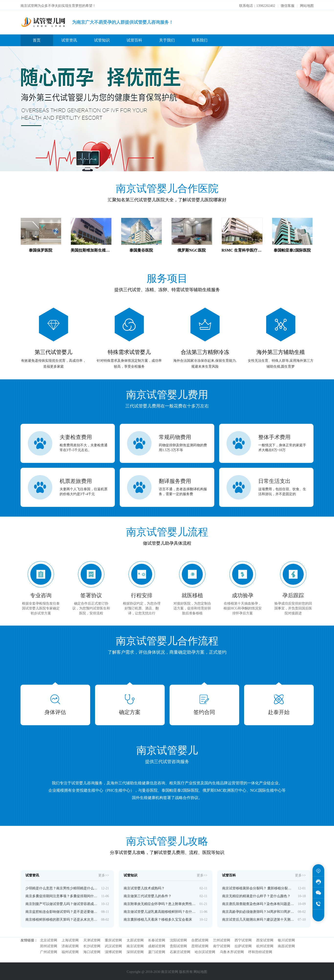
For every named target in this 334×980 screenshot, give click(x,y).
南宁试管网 (222, 945)
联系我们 (200, 39)
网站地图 (307, 4)
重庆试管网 (113, 939)
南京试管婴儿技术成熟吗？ (144, 887)
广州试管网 (49, 951)
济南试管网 (70, 945)
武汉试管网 (113, 945)
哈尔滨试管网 (205, 951)
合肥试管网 (200, 939)
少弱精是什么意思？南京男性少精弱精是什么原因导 (61, 887)
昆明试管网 (200, 945)
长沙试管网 (92, 945)
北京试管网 (49, 939)
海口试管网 (92, 951)
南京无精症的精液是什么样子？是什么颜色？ (256, 895)
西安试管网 (265, 939)
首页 (37, 39)
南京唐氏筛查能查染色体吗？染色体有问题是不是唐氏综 (258, 902)
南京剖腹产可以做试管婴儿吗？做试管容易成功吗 (61, 902)
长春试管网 (157, 939)
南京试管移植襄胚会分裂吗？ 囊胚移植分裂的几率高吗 (258, 887)
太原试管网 (135, 939)
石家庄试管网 (180, 951)
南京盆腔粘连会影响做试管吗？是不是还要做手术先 (61, 910)
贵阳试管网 (178, 945)
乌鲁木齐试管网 (232, 951)
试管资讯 (69, 39)
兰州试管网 (222, 939)
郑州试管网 (49, 945)
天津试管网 (92, 939)
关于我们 (167, 39)
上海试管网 (70, 939)
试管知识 (102, 39)
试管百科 (134, 39)
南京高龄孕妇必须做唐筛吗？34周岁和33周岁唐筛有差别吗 (258, 910)
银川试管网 (286, 939)
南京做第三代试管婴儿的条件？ (148, 895)
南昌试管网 (286, 945)
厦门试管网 (157, 951)
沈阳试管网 (178, 939)
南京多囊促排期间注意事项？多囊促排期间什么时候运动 (61, 895)
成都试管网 (157, 945)
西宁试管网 (243, 939)
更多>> (104, 874)
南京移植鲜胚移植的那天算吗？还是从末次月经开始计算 (61, 918)
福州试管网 (70, 951)
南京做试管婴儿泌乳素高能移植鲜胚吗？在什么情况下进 (160, 910)
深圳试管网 (135, 951)
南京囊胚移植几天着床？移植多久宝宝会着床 (158, 918)
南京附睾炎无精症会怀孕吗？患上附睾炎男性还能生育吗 (160, 902)
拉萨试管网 (243, 945)
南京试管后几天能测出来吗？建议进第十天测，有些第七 (258, 918)
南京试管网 (135, 945)
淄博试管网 (113, 951)
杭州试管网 (265, 945)
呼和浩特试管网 (260, 951)
